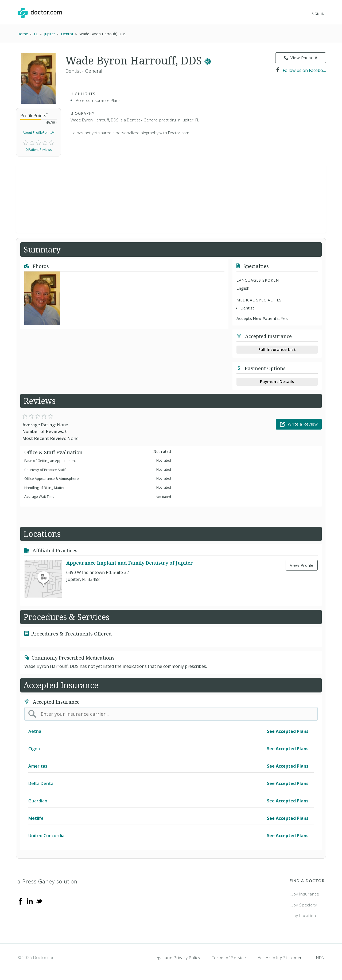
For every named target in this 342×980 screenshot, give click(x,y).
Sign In (318, 14)
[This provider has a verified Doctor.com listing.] (208, 60)
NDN (320, 958)
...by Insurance (304, 894)
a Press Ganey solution (47, 881)
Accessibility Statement (281, 958)
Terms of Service (229, 958)
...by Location (303, 916)
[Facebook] (21, 901)
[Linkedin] (30, 901)
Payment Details (277, 381)
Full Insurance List (277, 349)
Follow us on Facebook (301, 70)
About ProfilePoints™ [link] (39, 133)
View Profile (302, 565)
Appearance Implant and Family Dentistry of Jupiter (130, 563)
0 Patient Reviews (39, 150)
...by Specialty (303, 905)
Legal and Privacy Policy (177, 958)
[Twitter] (39, 901)
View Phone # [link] (301, 58)
